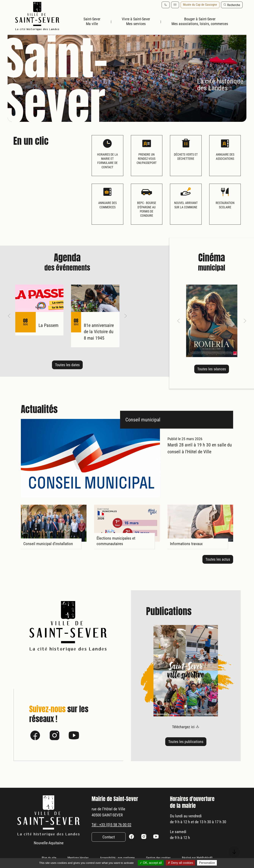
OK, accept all (151, 863)
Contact (109, 844)
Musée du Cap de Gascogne (200, 5)
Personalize (207, 863)
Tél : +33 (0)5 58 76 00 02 (115, 831)
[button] (232, 5)
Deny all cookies (180, 863)
